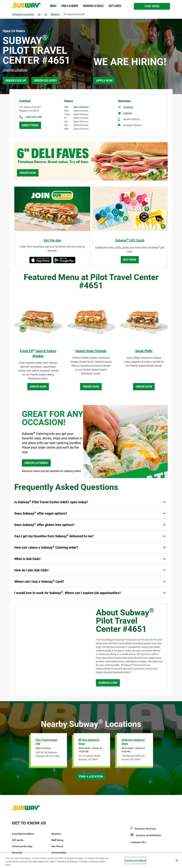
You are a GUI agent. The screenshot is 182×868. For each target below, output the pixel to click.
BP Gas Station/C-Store (89, 742)
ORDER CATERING (36, 463)
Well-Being (57, 840)
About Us (17, 853)
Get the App (52, 240)
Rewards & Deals (93, 6)
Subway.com (108, 683)
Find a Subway (70, 6)
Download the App (22, 846)
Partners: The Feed (145, 829)
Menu (53, 6)
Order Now (28, 173)
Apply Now (104, 81)
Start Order (152, 6)
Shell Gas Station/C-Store (134, 742)
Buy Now (130, 260)
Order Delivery (45, 81)
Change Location (15, 70)
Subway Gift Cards (130, 240)
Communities (59, 853)
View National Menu (23, 834)
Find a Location (91, 776)
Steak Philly (144, 351)
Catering (128, 113)
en (138, 842)
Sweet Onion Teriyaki (91, 351)
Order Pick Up (16, 81)
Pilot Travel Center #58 (46, 742)
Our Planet (57, 846)
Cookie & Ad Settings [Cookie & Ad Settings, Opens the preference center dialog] (135, 860)
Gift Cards (115, 6)
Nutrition (56, 834)
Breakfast (128, 107)
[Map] (51, 647)
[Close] (177, 860)
